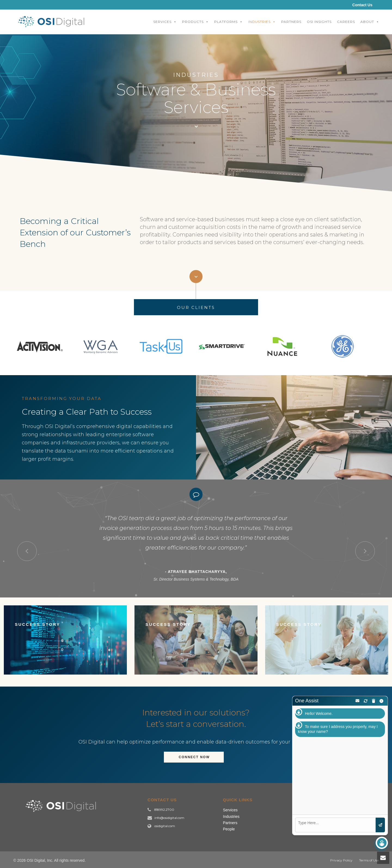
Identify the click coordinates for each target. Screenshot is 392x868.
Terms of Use (369, 860)
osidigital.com (165, 826)
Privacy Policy (341, 860)
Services (165, 22)
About (370, 22)
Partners (291, 22)
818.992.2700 (164, 810)
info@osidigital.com (169, 818)
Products (195, 22)
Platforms (229, 22)
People (229, 829)
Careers (346, 22)
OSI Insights (319, 22)
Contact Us (362, 5)
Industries (262, 22)
